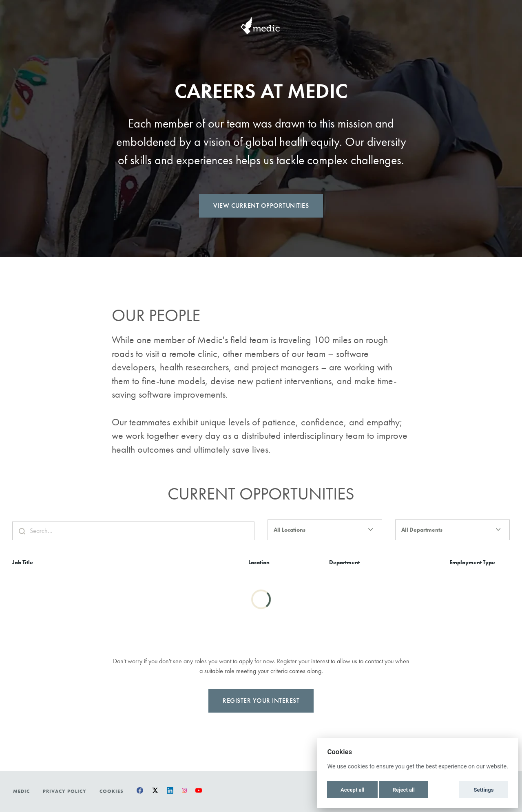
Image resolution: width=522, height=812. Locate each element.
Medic (21, 791)
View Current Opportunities (261, 206)
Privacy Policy (65, 791)
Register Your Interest (261, 710)
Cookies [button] (112, 791)
